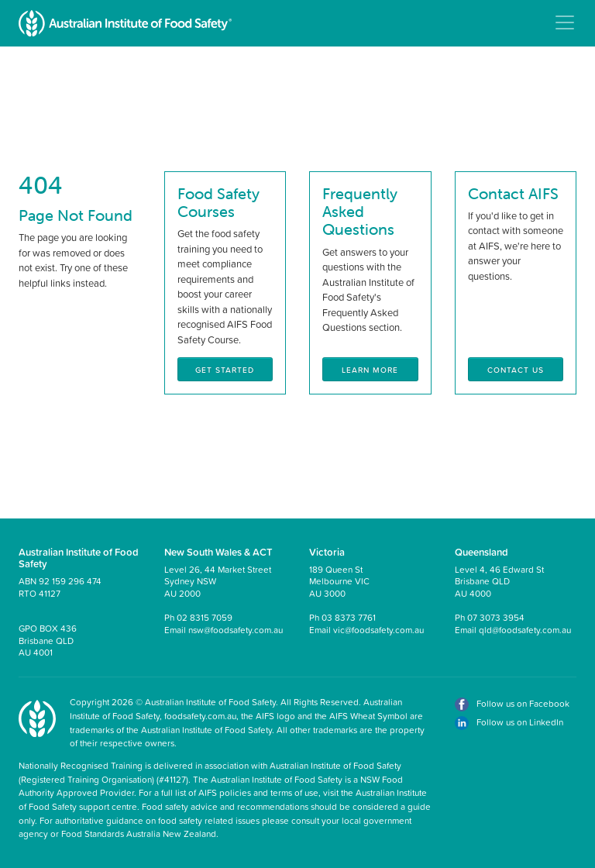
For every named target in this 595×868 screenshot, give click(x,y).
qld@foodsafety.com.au (525, 630)
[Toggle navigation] (565, 22)
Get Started (225, 370)
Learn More (370, 370)
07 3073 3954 (496, 617)
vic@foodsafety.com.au (378, 630)
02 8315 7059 (205, 617)
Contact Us (516, 370)
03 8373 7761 (349, 617)
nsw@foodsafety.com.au (236, 630)
